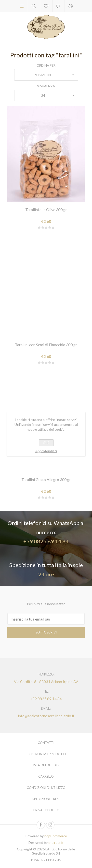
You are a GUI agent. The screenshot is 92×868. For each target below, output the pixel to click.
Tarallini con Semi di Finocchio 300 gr (46, 345)
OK (46, 443)
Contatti (46, 743)
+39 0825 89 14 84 (46, 541)
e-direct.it (56, 842)
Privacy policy (46, 810)
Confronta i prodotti (46, 754)
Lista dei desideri (46, 765)
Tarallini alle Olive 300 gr (46, 209)
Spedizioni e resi (46, 799)
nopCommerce (56, 836)
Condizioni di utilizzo (46, 788)
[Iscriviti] (46, 619)
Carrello (59, 6)
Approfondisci (46, 451)
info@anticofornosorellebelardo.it (46, 716)
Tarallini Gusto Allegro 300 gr (46, 479)
